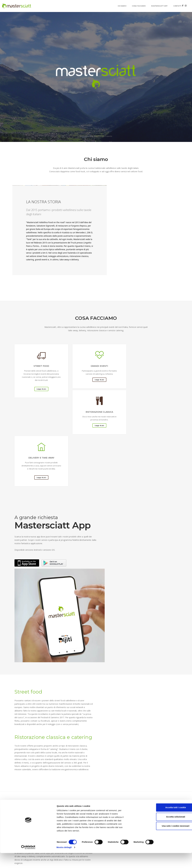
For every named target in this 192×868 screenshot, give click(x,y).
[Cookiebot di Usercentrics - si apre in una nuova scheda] (18, 863)
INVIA (20, 769)
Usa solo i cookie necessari (169, 849)
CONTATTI (157, 6)
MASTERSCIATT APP (139, 6)
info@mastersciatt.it (149, 726)
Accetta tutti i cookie (169, 831)
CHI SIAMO (102, 6)
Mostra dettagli (148, 862)
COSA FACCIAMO (118, 6)
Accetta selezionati (168, 840)
